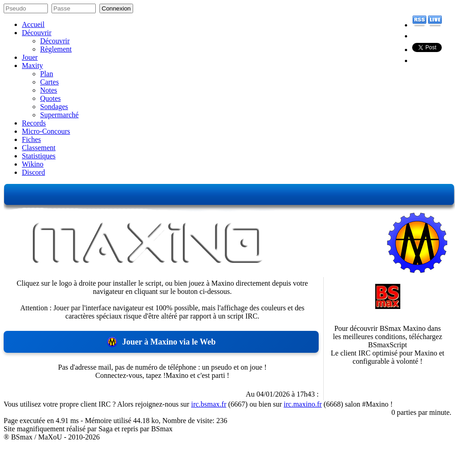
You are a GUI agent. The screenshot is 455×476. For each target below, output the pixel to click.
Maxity (32, 65)
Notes (49, 90)
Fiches (31, 139)
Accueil (33, 24)
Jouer (30, 57)
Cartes (49, 82)
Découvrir (37, 33)
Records (34, 123)
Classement (39, 148)
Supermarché (59, 115)
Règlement (56, 49)
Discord (34, 172)
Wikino (33, 164)
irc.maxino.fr (303, 404)
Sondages (54, 107)
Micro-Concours (46, 131)
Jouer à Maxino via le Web (161, 342)
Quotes (50, 98)
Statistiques (39, 156)
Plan (47, 74)
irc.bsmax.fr (209, 404)
